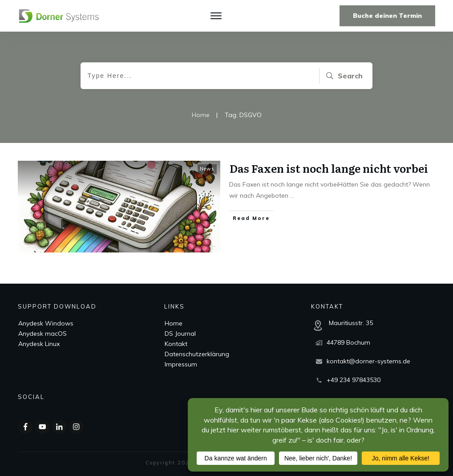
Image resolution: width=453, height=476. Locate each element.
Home (174, 323)
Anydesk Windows (46, 323)
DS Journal (180, 334)
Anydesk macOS (42, 334)
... (292, 195)
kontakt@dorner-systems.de (368, 361)
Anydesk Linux (39, 344)
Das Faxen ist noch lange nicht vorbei (329, 168)
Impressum (181, 364)
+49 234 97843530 (354, 380)
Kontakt (176, 344)
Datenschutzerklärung (197, 354)
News (207, 169)
